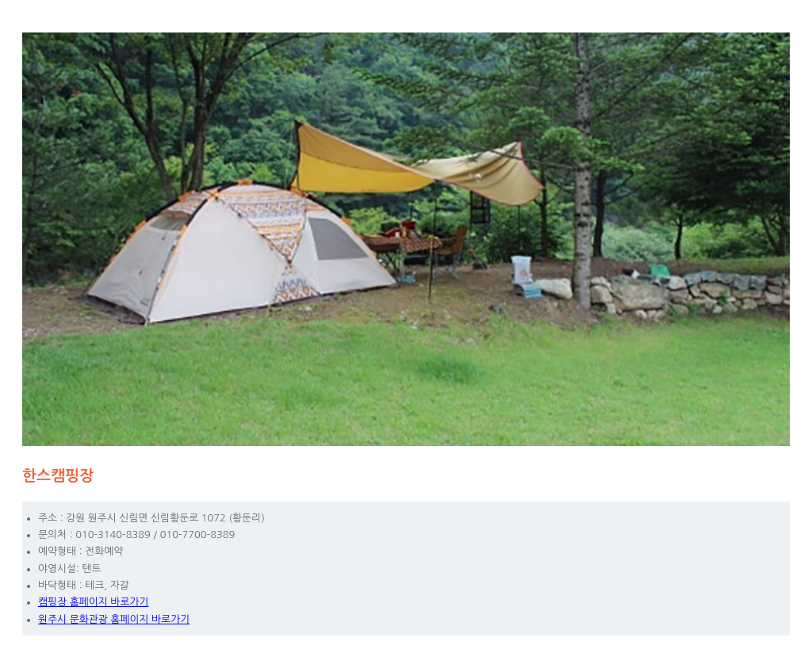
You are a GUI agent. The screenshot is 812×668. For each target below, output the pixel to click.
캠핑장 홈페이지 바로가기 (94, 602)
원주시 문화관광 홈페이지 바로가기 (114, 619)
